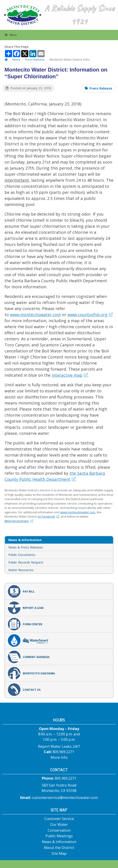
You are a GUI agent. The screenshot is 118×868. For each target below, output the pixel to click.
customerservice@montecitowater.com (65, 798)
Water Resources (21, 570)
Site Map (59, 853)
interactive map (70, 375)
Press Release (101, 88)
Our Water (59, 824)
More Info (59, 757)
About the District (59, 848)
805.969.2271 (63, 752)
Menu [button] (11, 35)
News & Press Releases (26, 547)
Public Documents (22, 555)
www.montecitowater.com (35, 315)
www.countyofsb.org (90, 315)
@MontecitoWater (19, 521)
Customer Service (59, 819)
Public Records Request (26, 562)
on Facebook (48, 516)
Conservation (59, 830)
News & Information (59, 842)
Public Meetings (59, 836)
